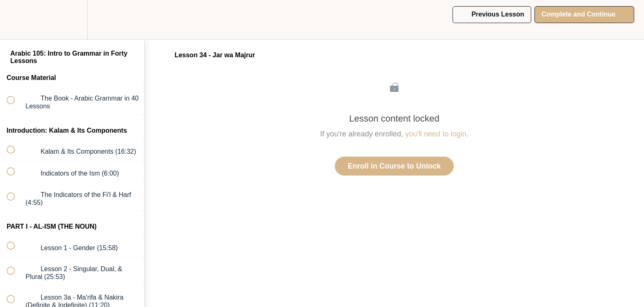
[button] (15, 20)
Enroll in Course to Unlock (394, 166)
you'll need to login (436, 134)
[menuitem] (72, 20)
